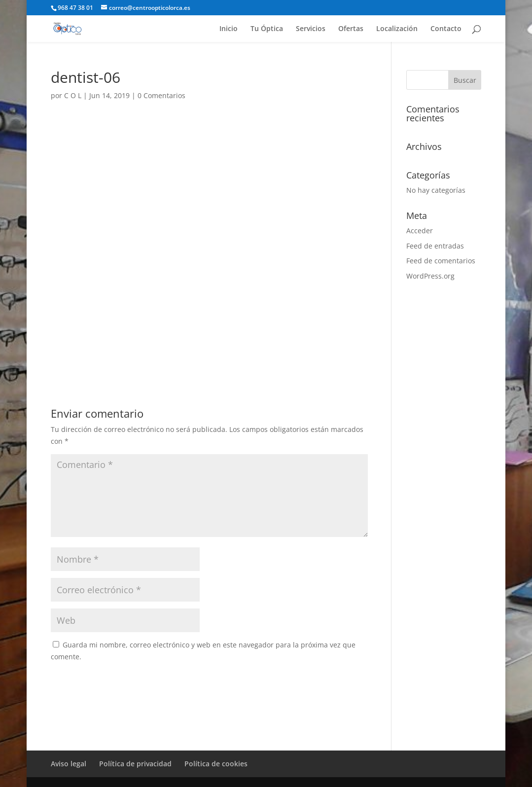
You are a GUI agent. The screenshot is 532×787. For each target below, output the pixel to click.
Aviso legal (69, 764)
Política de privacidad (135, 764)
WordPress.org (430, 276)
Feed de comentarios (441, 261)
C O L (73, 95)
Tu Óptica (267, 29)
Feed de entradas (435, 246)
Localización (397, 29)
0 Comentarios (161, 95)
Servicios (311, 29)
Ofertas (351, 29)
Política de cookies (216, 764)
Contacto (446, 29)
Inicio (229, 29)
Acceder (420, 231)
